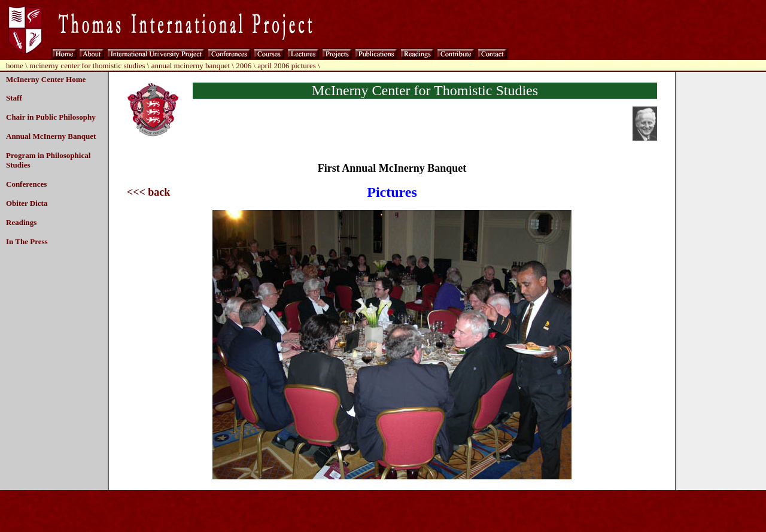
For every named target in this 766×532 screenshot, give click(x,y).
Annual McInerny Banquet (51, 136)
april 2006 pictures (286, 66)
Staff (14, 98)
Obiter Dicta (27, 203)
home (15, 66)
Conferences (26, 184)
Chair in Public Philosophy (51, 117)
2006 (244, 66)
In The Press (27, 241)
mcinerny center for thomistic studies (87, 66)
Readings (21, 222)
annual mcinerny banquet (191, 66)
